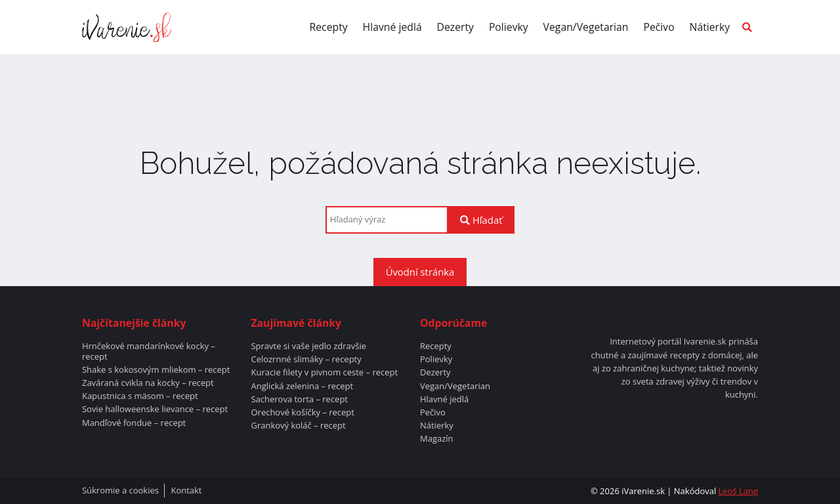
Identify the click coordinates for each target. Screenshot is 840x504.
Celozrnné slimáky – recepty (306, 360)
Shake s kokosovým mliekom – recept (156, 370)
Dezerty (456, 27)
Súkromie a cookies (120, 491)
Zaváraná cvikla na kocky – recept (148, 383)
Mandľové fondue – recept (134, 423)
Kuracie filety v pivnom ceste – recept (324, 373)
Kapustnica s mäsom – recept (140, 396)
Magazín (437, 439)
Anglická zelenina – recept (302, 387)
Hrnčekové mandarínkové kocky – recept (149, 351)
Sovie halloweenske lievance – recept (155, 409)
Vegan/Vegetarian (586, 27)
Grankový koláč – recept (298, 426)
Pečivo (659, 27)
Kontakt (186, 491)
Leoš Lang (738, 491)
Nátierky (710, 27)
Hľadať (481, 220)
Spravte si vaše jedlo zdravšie (308, 346)
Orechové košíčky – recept (302, 413)
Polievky (509, 27)
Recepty (329, 27)
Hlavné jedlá (392, 27)
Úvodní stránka (420, 272)
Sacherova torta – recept (299, 400)
